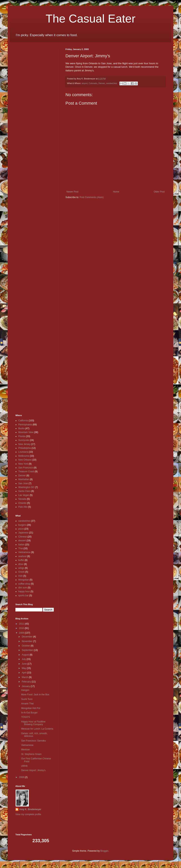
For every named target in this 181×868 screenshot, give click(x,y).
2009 (22, 633)
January (26, 686)
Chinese (23, 537)
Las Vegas (24, 495)
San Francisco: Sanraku (34, 741)
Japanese (23, 533)
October (26, 646)
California (23, 421)
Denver (102, 83)
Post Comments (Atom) (92, 197)
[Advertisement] (27, 106)
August (26, 655)
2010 (22, 628)
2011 (22, 624)
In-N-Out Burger (29, 713)
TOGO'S (26, 717)
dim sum (23, 588)
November (27, 641)
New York (23, 464)
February (27, 682)
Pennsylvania (25, 425)
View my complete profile (28, 814)
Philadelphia (25, 448)
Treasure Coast (26, 471)
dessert (22, 541)
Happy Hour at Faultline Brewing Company (33, 723)
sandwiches (111, 83)
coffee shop (24, 584)
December (27, 637)
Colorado (93, 83)
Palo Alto (23, 507)
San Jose (23, 483)
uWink (24, 766)
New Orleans (25, 460)
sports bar (23, 596)
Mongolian (24, 580)
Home (116, 192)
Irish (21, 576)
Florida (22, 436)
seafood (22, 556)
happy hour (24, 591)
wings (21, 568)
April (24, 673)
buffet (21, 560)
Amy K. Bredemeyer (30, 809)
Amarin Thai (27, 704)
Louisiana (23, 452)
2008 (22, 777)
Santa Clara (24, 491)
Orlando (22, 503)
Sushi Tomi (27, 699)
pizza (21, 529)
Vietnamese (24, 552)
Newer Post (72, 192)
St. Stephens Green (31, 754)
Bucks (21, 428)
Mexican (26, 750)
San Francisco (26, 468)
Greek (21, 572)
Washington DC (26, 487)
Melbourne (24, 456)
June (25, 664)
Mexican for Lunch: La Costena (37, 729)
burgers (22, 525)
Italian (21, 545)
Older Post (159, 192)
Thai (21, 548)
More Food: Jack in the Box (35, 695)
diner (21, 564)
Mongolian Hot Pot (31, 708)
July (24, 659)
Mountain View (26, 432)
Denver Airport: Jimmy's (33, 770)
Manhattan (24, 479)
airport (85, 83)
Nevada (22, 499)
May (24, 668)
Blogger (104, 851)
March (25, 677)
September (28, 650)
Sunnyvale (24, 440)
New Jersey (24, 444)
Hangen (25, 690)
